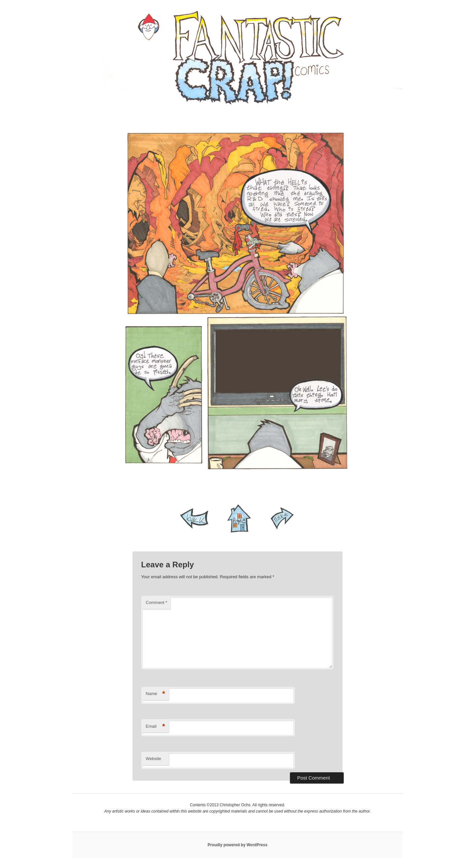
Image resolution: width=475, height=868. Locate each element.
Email (156, 727)
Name (156, 694)
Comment (157, 602)
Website (154, 759)
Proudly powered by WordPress (237, 845)
